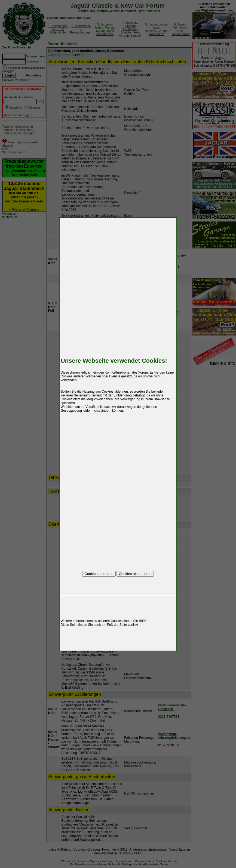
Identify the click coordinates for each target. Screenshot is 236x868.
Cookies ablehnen (99, 574)
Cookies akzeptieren (135, 574)
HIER (143, 621)
